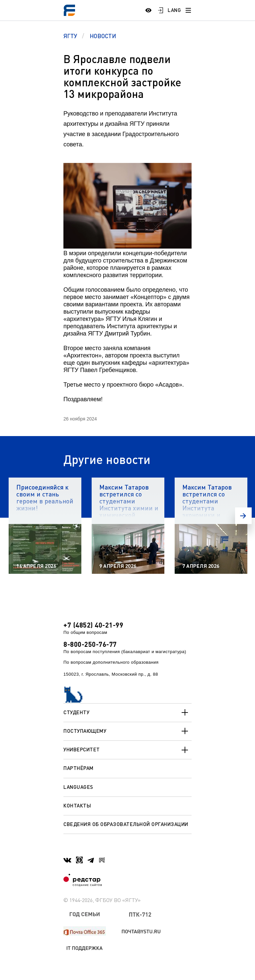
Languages (78, 787)
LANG (174, 10)
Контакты (77, 805)
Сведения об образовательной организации (126, 824)
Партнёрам (79, 768)
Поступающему (127, 731)
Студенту (127, 713)
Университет (127, 750)
